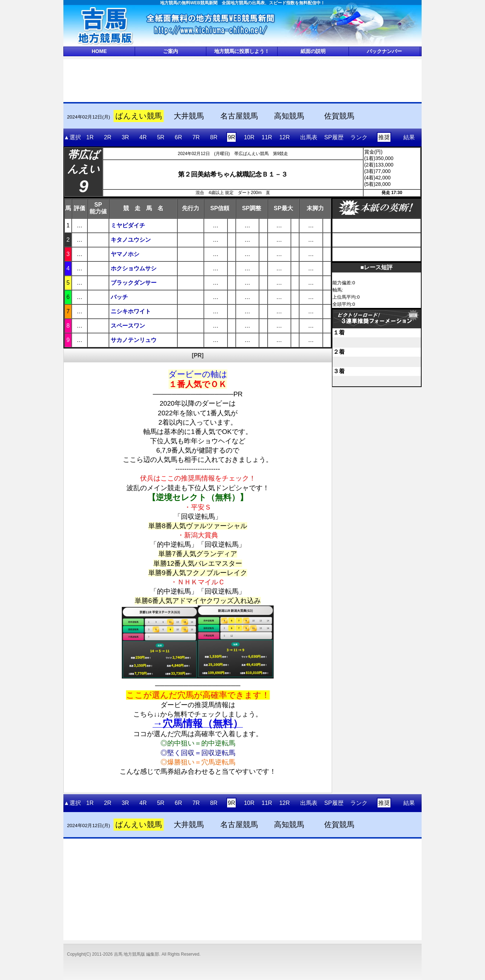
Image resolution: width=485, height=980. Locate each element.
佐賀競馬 (339, 116)
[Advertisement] (242, 80)
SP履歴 (334, 137)
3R (125, 137)
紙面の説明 (313, 51)
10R (249, 137)
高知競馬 (289, 116)
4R (143, 137)
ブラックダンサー (134, 283)
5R (160, 137)
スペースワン (128, 326)
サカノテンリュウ (134, 340)
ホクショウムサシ (134, 268)
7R (196, 137)
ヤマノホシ (125, 254)
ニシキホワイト (131, 311)
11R (267, 137)
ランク (359, 137)
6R (178, 137)
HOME (99, 51)
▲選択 (72, 137)
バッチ (119, 297)
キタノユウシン (131, 240)
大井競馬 (189, 116)
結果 (409, 137)
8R (214, 137)
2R (107, 137)
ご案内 (171, 51)
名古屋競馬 (239, 116)
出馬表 (309, 137)
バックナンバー (384, 51)
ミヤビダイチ (128, 225)
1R (90, 137)
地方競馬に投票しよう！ (242, 51)
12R (285, 137)
